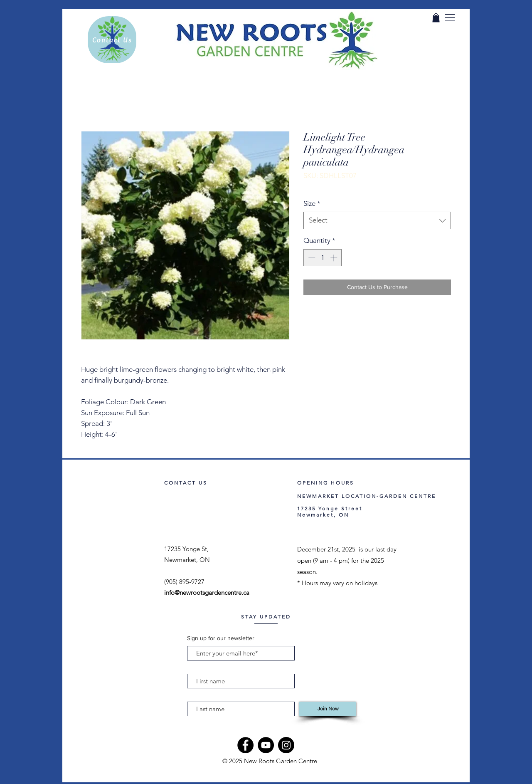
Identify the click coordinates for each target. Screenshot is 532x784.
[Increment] (335, 258)
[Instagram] (286, 745)
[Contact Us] (112, 40)
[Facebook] (245, 745)
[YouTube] (266, 745)
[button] (450, 18)
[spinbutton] (323, 258)
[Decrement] (311, 258)
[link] (436, 18)
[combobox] (377, 220)
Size (312, 203)
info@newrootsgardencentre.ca (207, 592)
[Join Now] (328, 709)
